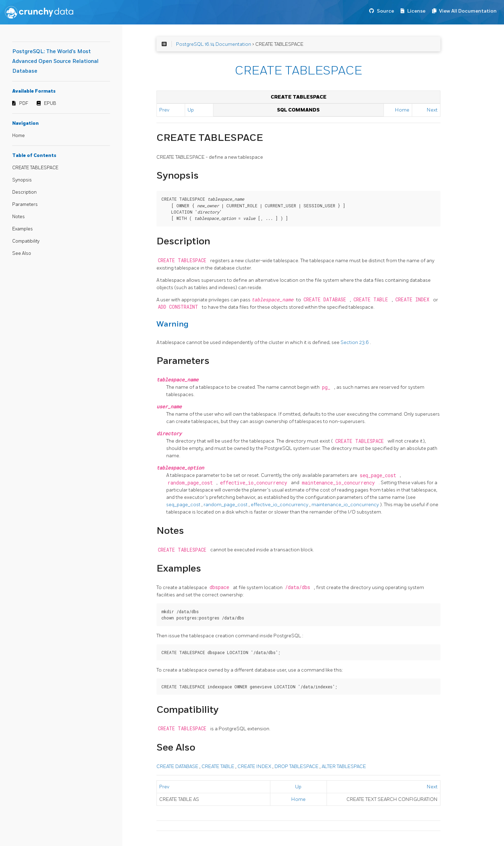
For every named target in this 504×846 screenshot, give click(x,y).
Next (432, 110)
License (416, 11)
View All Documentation (468, 11)
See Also (22, 253)
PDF (24, 103)
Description (24, 192)
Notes (19, 217)
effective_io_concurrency (280, 505)
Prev (164, 110)
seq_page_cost (184, 505)
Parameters (25, 205)
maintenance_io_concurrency (346, 505)
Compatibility (26, 241)
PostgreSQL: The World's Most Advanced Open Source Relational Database (55, 61)
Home (19, 136)
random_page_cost (226, 505)
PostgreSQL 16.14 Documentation (214, 44)
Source (385, 11)
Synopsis (22, 180)
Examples (23, 229)
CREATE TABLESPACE (35, 168)
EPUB (50, 103)
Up (191, 110)
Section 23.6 (355, 342)
